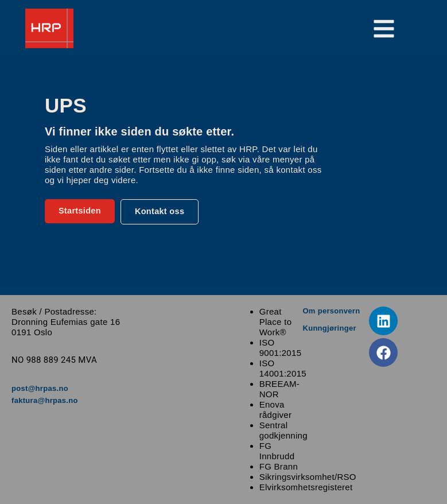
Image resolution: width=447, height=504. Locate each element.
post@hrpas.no (40, 388)
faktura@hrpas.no (45, 400)
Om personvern (331, 311)
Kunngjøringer (329, 328)
